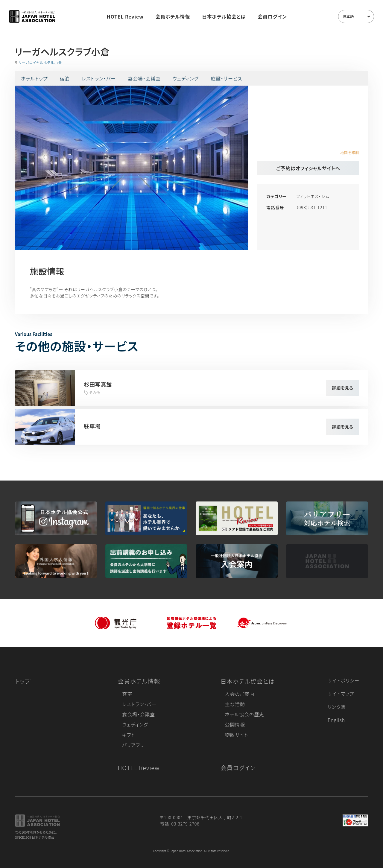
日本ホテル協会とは (224, 16)
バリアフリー (136, 745)
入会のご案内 (240, 694)
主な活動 (235, 704)
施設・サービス (227, 78)
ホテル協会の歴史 (245, 714)
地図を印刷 (350, 152)
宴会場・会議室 (144, 78)
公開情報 (235, 724)
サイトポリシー (344, 680)
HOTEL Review (125, 16)
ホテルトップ (34, 78)
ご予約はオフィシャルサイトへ (308, 168)
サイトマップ (341, 694)
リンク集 (337, 707)
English (336, 720)
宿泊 (65, 78)
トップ (23, 681)
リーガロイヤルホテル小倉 (40, 62)
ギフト (129, 735)
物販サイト (237, 735)
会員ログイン (272, 16)
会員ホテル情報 (173, 16)
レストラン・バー (99, 78)
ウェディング (186, 78)
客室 (127, 694)
